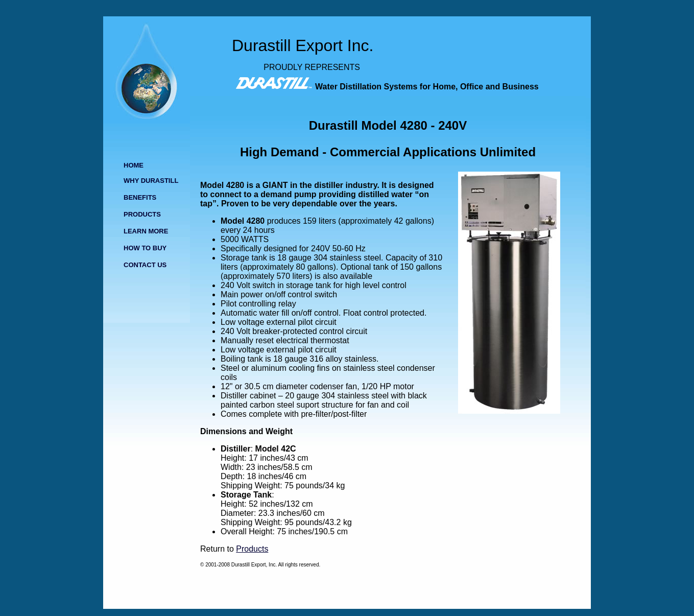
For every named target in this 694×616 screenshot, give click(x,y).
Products (252, 549)
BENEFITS (140, 197)
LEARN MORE (146, 231)
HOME (134, 165)
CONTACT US (145, 265)
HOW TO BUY (145, 248)
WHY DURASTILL (151, 181)
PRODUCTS (142, 214)
